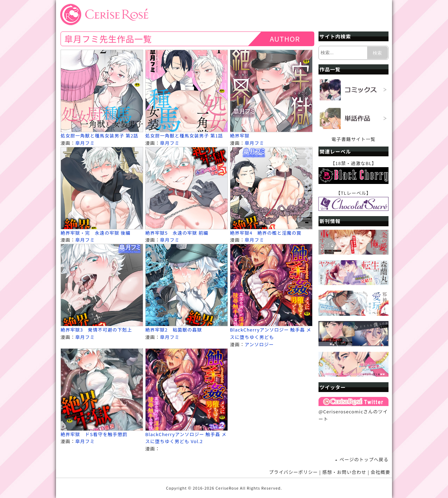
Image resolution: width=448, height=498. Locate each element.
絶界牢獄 (240, 136)
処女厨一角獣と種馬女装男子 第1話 (184, 136)
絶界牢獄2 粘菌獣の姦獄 (174, 330)
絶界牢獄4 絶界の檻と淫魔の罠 (266, 233)
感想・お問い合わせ (344, 472)
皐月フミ (85, 143)
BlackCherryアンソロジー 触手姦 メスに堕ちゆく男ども (271, 333)
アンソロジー (259, 344)
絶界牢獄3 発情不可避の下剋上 (96, 330)
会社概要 (380, 472)
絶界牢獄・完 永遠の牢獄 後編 (96, 233)
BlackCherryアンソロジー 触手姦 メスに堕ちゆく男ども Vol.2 (186, 438)
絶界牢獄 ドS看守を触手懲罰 (94, 434)
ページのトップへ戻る (364, 459)
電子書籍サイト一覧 (353, 139)
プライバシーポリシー (294, 472)
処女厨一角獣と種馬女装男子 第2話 (99, 136)
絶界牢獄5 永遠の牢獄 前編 (177, 233)
